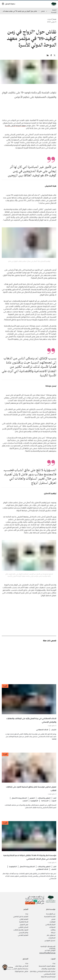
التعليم (32, 802)
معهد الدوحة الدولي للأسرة (15, 129)
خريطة (53, 932)
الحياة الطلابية (24, 922)
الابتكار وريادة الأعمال (19, 802)
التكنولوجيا (34, 804)
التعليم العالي (24, 919)
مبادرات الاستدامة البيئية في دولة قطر (43, 971)
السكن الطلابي (23, 927)
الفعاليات (52, 922)
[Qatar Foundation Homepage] (53, 4)
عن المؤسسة (51, 914)
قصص (43, 11)
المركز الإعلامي (50, 924)
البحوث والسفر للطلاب (21, 930)
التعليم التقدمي (23, 935)
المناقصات (52, 938)
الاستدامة (45, 804)
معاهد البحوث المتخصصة (47, 966)
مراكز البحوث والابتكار (48, 969)
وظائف (53, 930)
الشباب (54, 733)
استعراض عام (51, 935)
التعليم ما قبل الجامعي (21, 916)
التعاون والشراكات (44, 802)
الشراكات (52, 927)
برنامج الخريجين (23, 932)
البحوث (54, 804)
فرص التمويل (24, 924)
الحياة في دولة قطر (22, 966)
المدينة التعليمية (50, 916)
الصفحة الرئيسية (54, 11)
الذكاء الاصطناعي (42, 733)
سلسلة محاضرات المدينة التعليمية (17, 969)
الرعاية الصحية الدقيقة (48, 977)
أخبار (55, 802)
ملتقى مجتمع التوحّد (21, 971)
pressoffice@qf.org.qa (47, 953)
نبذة (27, 914)
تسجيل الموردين (50, 940)
